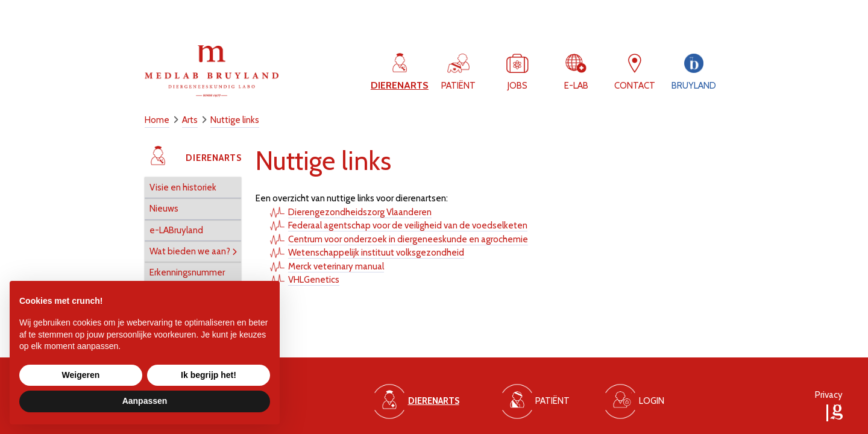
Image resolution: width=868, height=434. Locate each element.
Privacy (829, 395)
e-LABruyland (176, 230)
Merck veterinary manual (336, 266)
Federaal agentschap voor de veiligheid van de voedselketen (408, 225)
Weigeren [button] (81, 375)
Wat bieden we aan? (190, 251)
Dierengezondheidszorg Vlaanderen (360, 212)
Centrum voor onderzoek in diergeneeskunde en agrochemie (408, 239)
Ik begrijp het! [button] (209, 375)
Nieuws (164, 209)
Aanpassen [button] (145, 401)
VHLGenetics (314, 280)
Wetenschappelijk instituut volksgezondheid (376, 253)
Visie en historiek (183, 187)
